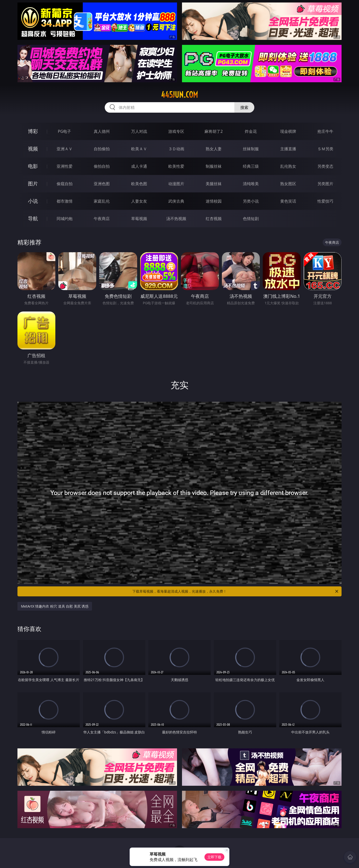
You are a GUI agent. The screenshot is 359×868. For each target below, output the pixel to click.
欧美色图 (139, 184)
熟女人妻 (214, 149)
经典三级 (251, 166)
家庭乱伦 (102, 201)
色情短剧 (251, 219)
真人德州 (102, 131)
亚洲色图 (102, 184)
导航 (33, 218)
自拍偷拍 (102, 149)
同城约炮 (65, 219)
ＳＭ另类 (325, 149)
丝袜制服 (251, 149)
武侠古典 (176, 201)
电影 (33, 166)
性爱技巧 (325, 201)
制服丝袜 (214, 166)
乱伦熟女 (288, 166)
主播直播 (288, 149)
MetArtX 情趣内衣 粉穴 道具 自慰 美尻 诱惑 (55, 606)
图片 (33, 184)
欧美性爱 (176, 166)
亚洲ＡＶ (65, 149)
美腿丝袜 (214, 184)
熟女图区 (288, 184)
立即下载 (214, 857)
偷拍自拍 (102, 166)
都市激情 (65, 201)
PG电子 (64, 131)
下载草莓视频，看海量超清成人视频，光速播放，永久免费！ (236, 591)
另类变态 (325, 166)
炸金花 (251, 131)
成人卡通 (139, 166)
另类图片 (325, 184)
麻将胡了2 (214, 131)
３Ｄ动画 (176, 149)
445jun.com (179, 95)
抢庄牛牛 (325, 131)
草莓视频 (139, 219)
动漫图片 (176, 184)
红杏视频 (214, 219)
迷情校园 (214, 201)
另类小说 (251, 201)
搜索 (244, 107)
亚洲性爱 (65, 166)
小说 (33, 201)
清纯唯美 (251, 184)
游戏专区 (176, 131)
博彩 (33, 131)
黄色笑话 (288, 201)
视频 (33, 149)
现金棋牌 (288, 131)
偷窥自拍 (65, 184)
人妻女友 (139, 201)
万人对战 (139, 131)
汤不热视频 (176, 219)
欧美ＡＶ (139, 149)
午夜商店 (102, 219)
